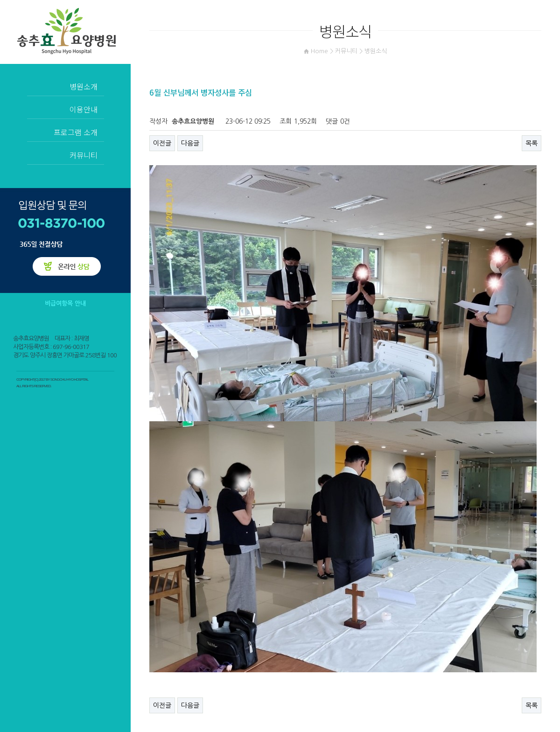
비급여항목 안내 (65, 303)
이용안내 (84, 109)
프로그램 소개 (76, 132)
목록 (532, 143)
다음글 (190, 143)
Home (319, 51)
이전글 (162, 143)
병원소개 (84, 86)
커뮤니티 (84, 155)
